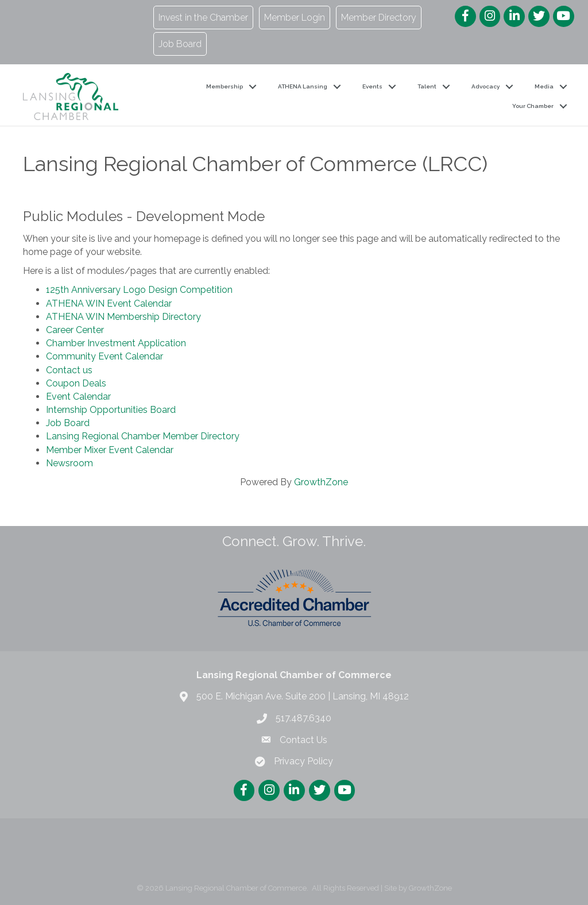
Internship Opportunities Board (111, 410)
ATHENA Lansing (303, 86)
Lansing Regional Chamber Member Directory (143, 436)
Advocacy (486, 86)
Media (544, 86)
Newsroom (69, 463)
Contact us (69, 370)
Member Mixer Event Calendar (110, 450)
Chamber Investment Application (116, 343)
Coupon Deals (76, 383)
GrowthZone (321, 482)
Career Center (75, 330)
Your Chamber (533, 106)
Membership (225, 86)
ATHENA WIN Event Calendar (109, 303)
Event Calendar (78, 397)
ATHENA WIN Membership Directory (123, 317)
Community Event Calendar (105, 356)
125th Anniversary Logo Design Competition (139, 290)
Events (372, 86)
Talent (427, 86)
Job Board (68, 423)
